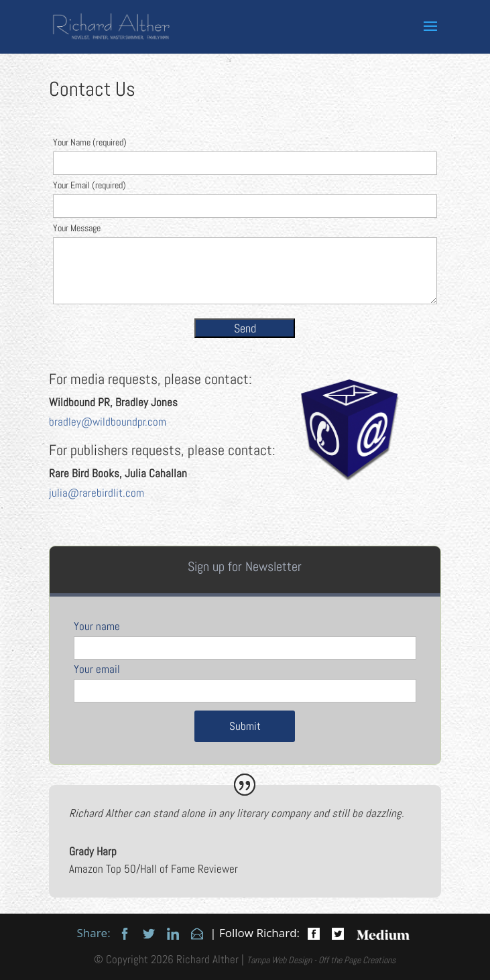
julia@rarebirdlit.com (97, 493)
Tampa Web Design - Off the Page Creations (321, 960)
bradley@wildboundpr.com (108, 422)
